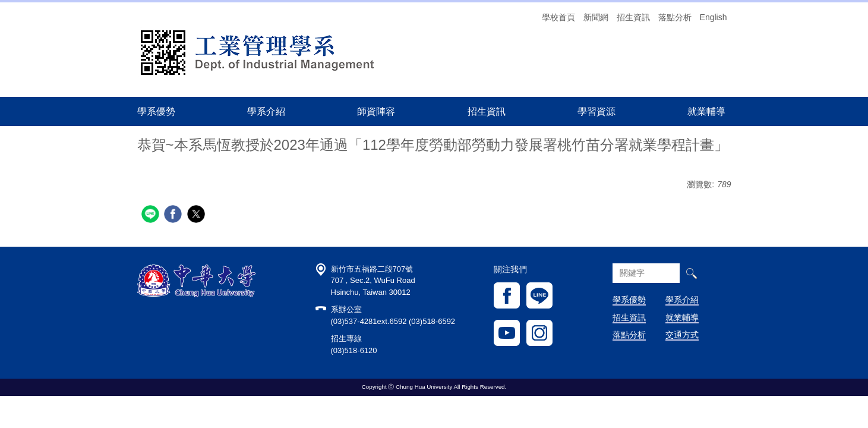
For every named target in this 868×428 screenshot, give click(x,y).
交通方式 (682, 335)
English (714, 17)
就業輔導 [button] (706, 111)
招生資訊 (633, 17)
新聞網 (596, 17)
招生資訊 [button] (487, 111)
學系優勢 (156, 111)
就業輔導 (682, 317)
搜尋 (691, 273)
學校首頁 (558, 17)
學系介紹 (682, 300)
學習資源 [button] (596, 111)
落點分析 (675, 17)
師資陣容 (376, 111)
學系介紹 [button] (266, 111)
